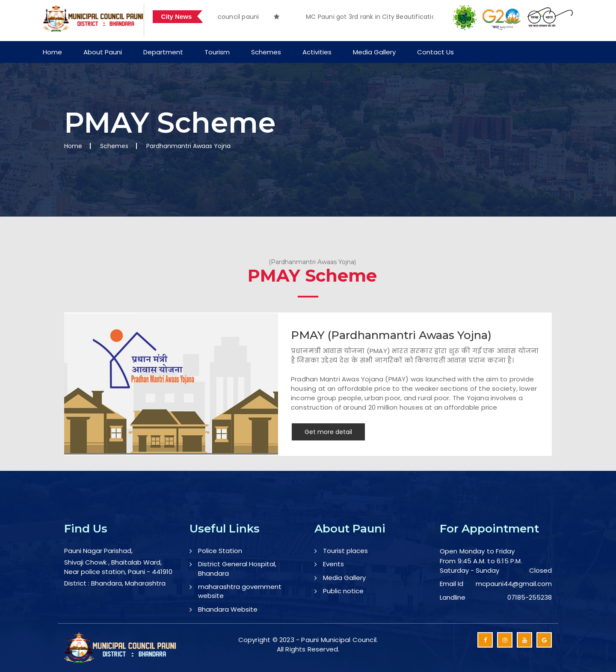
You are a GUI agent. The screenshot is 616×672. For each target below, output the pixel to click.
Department (163, 52)
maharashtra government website (240, 591)
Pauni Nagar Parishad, (98, 551)
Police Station (220, 551)
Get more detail (328, 432)
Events (333, 564)
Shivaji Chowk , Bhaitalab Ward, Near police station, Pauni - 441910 (118, 567)
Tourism (217, 52)
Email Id (452, 584)
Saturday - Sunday (469, 570)
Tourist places (345, 551)
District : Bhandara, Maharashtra (115, 583)
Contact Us (435, 52)
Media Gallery (374, 52)
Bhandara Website (228, 609)
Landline (453, 597)
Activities (317, 52)
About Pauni (103, 52)
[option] (364, 17)
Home (52, 52)
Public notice (343, 591)
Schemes (266, 52)
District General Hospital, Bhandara (237, 568)
